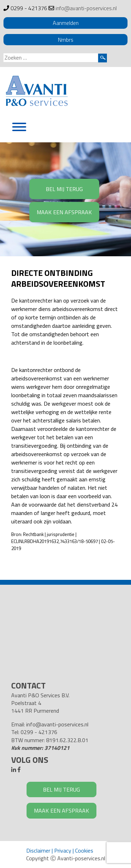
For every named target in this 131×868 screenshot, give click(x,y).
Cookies (84, 850)
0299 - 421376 (29, 8)
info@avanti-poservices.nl (86, 8)
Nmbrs (66, 40)
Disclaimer (38, 850)
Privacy (63, 850)
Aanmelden (66, 23)
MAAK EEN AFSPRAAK (64, 212)
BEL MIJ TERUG (64, 189)
